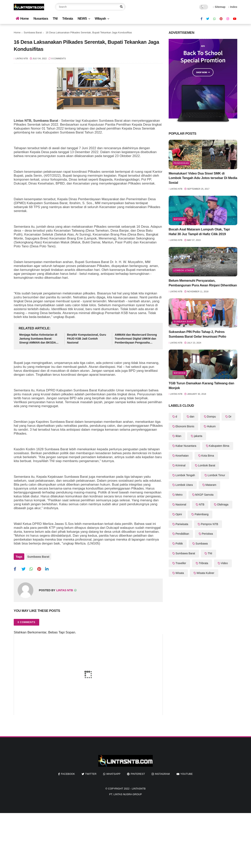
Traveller (181, 563)
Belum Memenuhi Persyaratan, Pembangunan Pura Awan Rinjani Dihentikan (203, 283)
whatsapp (113, 772)
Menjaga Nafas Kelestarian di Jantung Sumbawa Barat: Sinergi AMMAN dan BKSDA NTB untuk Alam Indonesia (38, 339)
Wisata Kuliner (206, 573)
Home (22, 19)
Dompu (211, 417)
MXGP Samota (204, 495)
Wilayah (100, 19)
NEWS (82, 19)
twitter (91, 772)
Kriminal (181, 465)
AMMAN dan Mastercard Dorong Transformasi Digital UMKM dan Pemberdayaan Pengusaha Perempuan (136, 339)
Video (224, 563)
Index (233, 7)
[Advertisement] (118, 839)
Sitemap (219, 7)
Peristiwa (207, 534)
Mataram (180, 219)
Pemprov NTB (209, 524)
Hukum (211, 426)
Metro (179, 495)
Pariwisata (182, 524)
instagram (162, 772)
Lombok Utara (183, 270)
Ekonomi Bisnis (185, 426)
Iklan (178, 436)
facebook (68, 772)
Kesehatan (182, 456)
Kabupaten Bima (219, 446)
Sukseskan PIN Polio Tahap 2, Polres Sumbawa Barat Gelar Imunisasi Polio (197, 334)
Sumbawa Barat (33, 32)
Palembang (201, 514)
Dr (230, 417)
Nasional (181, 504)
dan (192, 417)
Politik (179, 544)
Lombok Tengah (185, 475)
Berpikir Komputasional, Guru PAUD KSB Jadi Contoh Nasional (87, 339)
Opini (179, 514)
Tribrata (67, 19)
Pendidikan (181, 163)
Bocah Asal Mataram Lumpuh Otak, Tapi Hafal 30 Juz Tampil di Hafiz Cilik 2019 (199, 232)
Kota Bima (208, 456)
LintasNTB (139, 787)
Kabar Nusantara (186, 446)
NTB (202, 504)
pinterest (138, 772)
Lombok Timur (216, 475)
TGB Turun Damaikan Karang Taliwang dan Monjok (201, 386)
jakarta (198, 436)
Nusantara (41, 19)
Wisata (180, 573)
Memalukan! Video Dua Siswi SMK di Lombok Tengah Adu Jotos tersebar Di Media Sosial (203, 178)
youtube (187, 772)
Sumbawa (202, 544)
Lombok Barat (207, 465)
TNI (55, 19)
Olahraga (223, 504)
